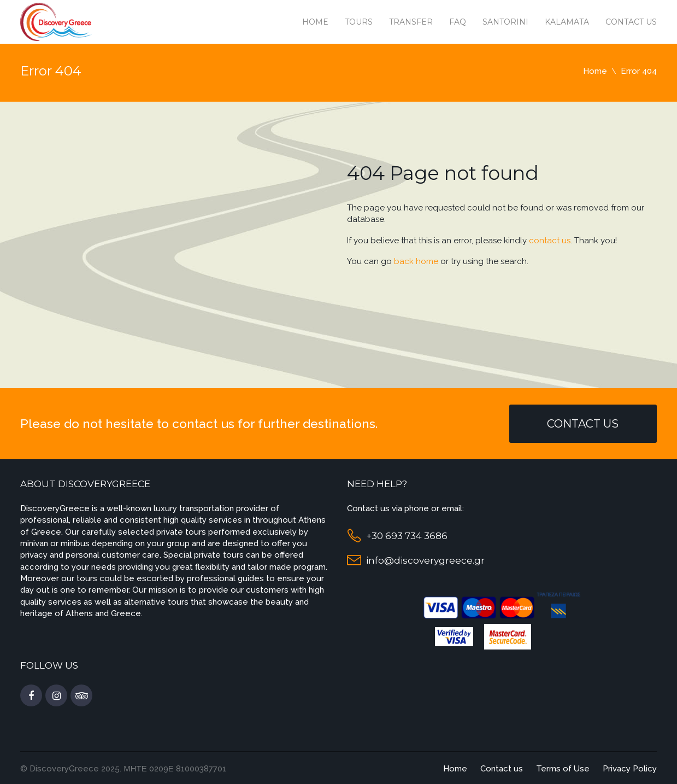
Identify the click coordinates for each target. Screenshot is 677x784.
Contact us (631, 22)
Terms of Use (563, 769)
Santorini (505, 22)
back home (416, 261)
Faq (458, 22)
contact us (550, 241)
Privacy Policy (630, 769)
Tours (359, 22)
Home (315, 22)
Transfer (411, 22)
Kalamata (567, 22)
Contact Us (583, 424)
